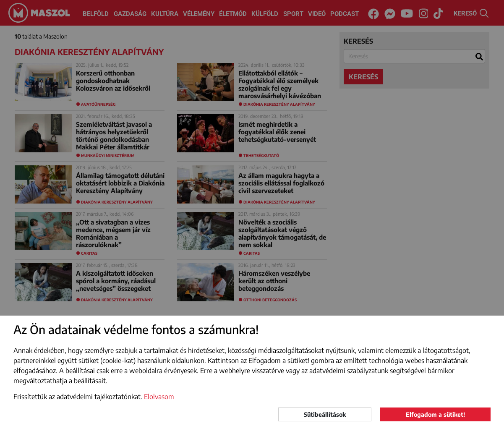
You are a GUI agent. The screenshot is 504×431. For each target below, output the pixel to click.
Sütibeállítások (325, 414)
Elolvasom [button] (159, 397)
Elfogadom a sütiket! (435, 414)
